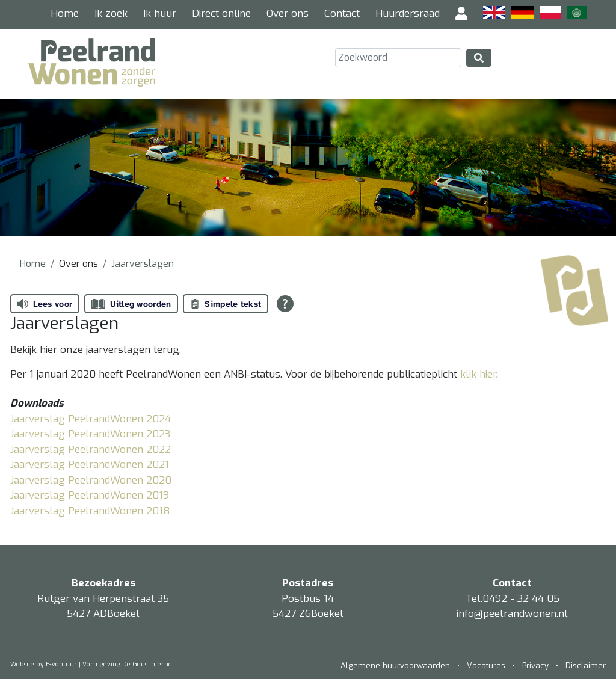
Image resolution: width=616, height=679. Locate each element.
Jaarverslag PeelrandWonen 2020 (91, 480)
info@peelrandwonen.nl (512, 614)
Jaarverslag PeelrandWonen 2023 (90, 434)
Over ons (288, 14)
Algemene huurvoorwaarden (396, 665)
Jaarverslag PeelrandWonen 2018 (90, 511)
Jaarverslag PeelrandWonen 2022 (91, 450)
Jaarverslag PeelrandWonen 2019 (90, 495)
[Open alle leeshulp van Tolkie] (285, 304)
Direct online (221, 14)
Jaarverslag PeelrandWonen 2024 (91, 419)
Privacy (535, 665)
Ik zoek (111, 14)
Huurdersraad (408, 14)
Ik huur (160, 14)
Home (65, 14)
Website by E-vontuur (44, 664)
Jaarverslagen (143, 264)
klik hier (478, 374)
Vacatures (486, 665)
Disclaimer (586, 665)
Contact (342, 14)
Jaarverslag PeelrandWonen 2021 (90, 465)
